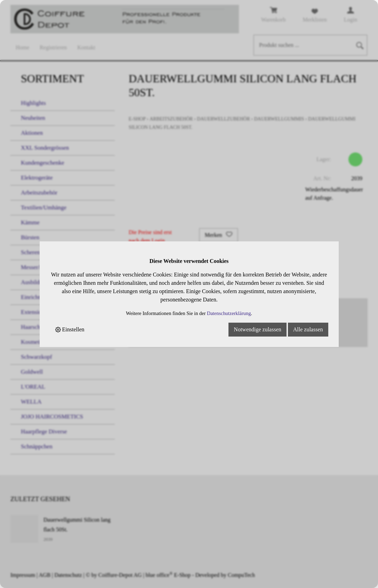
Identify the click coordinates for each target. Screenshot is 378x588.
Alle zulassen (308, 329)
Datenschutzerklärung (229, 313)
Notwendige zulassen (257, 329)
